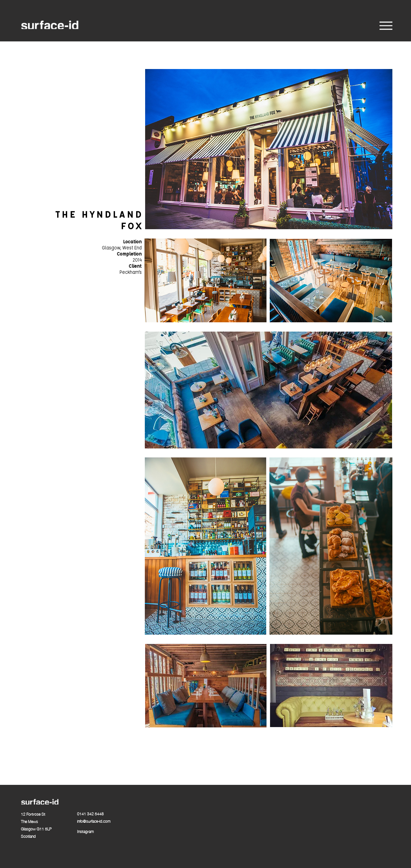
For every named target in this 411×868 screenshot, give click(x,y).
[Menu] (386, 26)
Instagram (85, 831)
